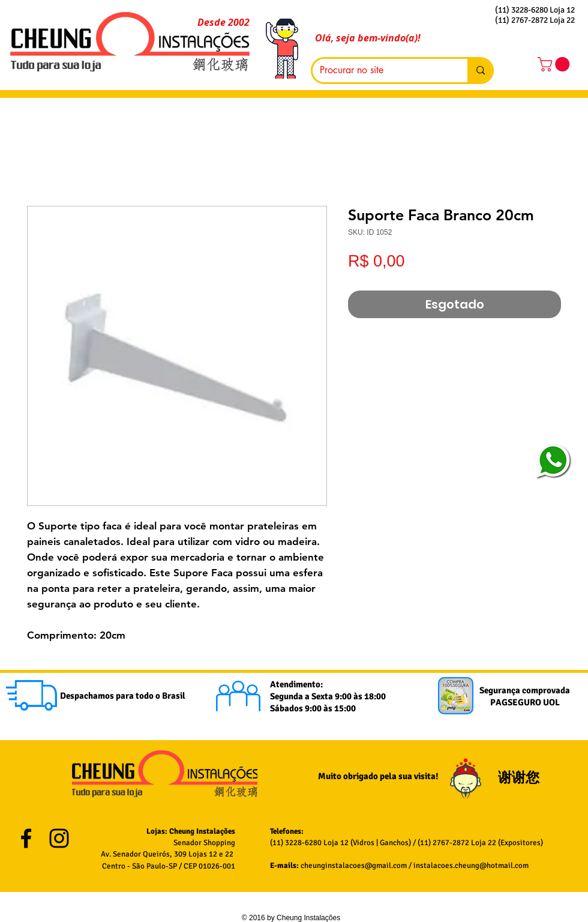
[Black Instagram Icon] (59, 838)
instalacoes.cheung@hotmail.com (471, 866)
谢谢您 (520, 778)
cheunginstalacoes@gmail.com (354, 866)
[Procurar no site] (381, 71)
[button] (555, 64)
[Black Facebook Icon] (26, 838)
